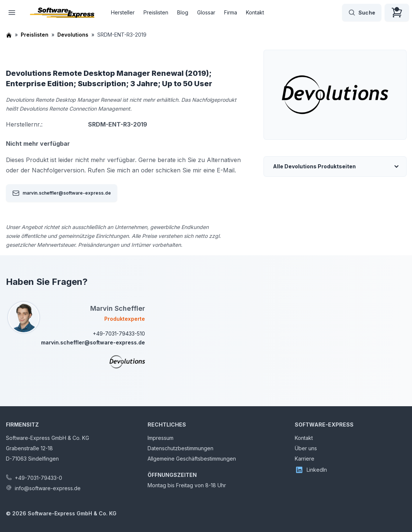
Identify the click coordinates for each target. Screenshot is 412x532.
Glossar (206, 12)
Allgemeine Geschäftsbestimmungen (192, 459)
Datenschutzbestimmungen (180, 448)
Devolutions (73, 35)
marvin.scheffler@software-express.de (62, 193)
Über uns (306, 448)
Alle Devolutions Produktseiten (314, 166)
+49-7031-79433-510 (119, 334)
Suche (362, 13)
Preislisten (156, 12)
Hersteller (123, 12)
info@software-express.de (48, 488)
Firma (231, 12)
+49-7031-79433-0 (38, 478)
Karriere (305, 459)
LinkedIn (311, 470)
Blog (183, 12)
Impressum (161, 438)
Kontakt (255, 12)
